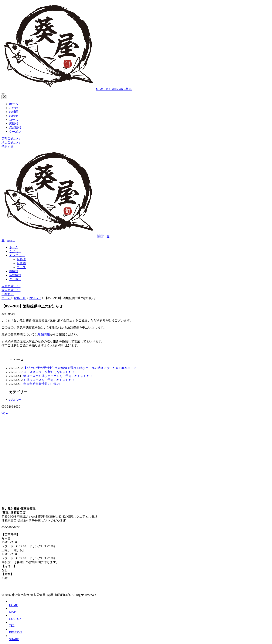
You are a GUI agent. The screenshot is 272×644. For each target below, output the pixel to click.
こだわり (15, 108)
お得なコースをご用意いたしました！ (49, 380)
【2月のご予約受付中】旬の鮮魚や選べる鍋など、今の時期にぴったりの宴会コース (80, 368)
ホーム (14, 104)
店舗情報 (15, 128)
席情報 (14, 124)
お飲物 (14, 116)
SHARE (14, 639)
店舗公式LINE (11, 139)
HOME (14, 605)
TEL (12, 626)
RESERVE (16, 632)
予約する (8, 147)
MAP (12, 612)
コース (14, 120)
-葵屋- (67, 89)
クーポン (15, 132)
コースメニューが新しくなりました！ (49, 372)
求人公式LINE (11, 143)
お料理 (14, 112)
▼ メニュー (17, 255)
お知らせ (15, 400)
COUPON (15, 619)
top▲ (5, 413)
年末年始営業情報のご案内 (42, 384)
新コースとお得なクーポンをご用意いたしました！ (58, 376)
